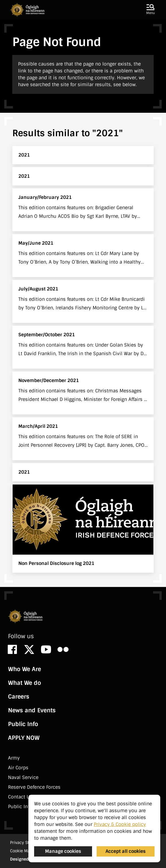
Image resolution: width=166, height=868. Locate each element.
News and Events (32, 710)
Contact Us (20, 797)
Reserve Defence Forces (34, 787)
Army (14, 758)
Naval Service (23, 777)
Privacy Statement (28, 843)
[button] (151, 10)
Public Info (23, 724)
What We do (25, 683)
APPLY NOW (24, 738)
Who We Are (25, 669)
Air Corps (18, 768)
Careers (19, 697)
